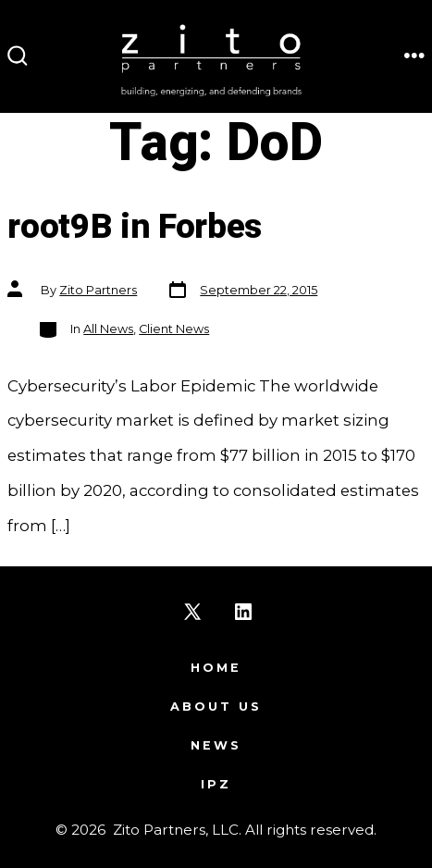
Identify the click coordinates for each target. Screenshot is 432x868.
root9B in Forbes (135, 227)
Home (216, 668)
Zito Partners (98, 290)
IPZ (216, 784)
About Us (216, 707)
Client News (174, 329)
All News (108, 329)
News (216, 745)
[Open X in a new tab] (192, 612)
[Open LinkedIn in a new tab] (243, 612)
